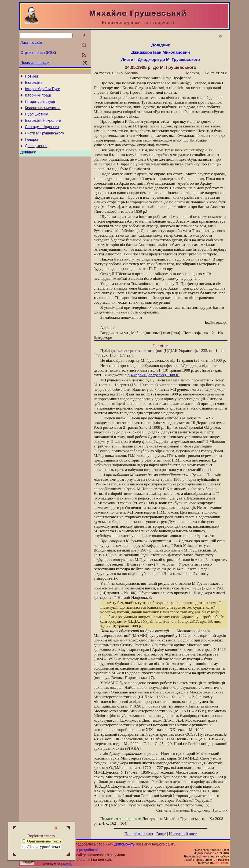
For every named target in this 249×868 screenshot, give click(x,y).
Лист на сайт (31, 43)
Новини (31, 77)
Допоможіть (125, 844)
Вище (161, 834)
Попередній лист (139, 834)
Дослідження (36, 154)
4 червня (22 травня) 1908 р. (155, 375)
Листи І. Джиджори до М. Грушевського (161, 60)
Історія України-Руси (42, 91)
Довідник (28, 161)
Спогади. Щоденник (42, 133)
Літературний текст (44, 847)
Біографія (33, 84)
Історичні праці (38, 98)
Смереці (67, 864)
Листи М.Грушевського (44, 140)
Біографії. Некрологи (43, 126)
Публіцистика (37, 119)
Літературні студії (40, 105)
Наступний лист (183, 834)
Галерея (32, 147)
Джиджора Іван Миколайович (161, 52)
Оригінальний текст (42, 841)
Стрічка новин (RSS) (38, 53)
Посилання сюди (35, 63)
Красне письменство (43, 112)
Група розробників (84, 850)
